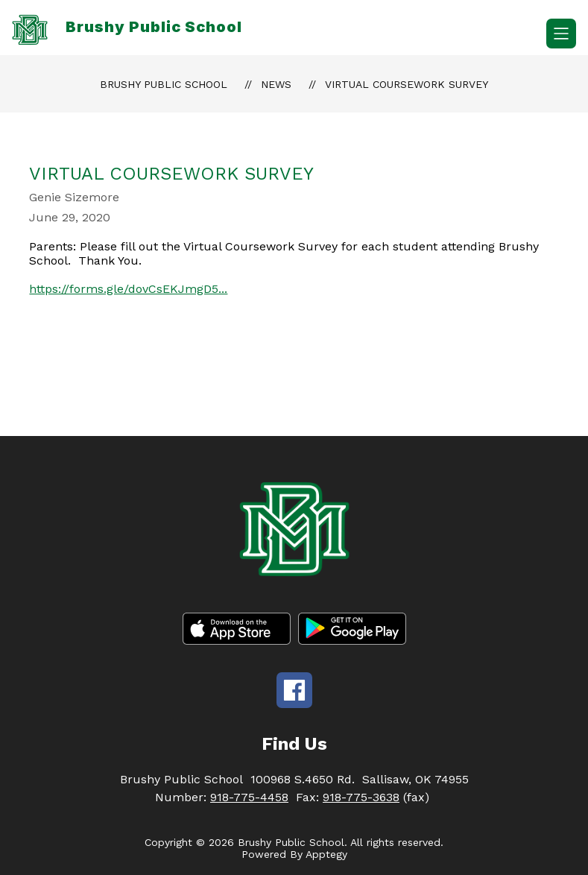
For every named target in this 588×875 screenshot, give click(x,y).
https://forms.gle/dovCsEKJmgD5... (128, 289)
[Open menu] (561, 34)
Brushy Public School (164, 84)
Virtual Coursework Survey (407, 84)
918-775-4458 (249, 797)
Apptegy (326, 854)
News (276, 84)
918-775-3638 (361, 797)
